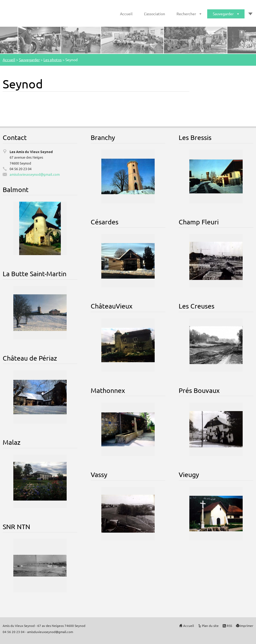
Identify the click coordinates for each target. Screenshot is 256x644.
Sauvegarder (223, 14)
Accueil (126, 14)
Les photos (53, 60)
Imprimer (247, 626)
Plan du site (210, 626)
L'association (155, 14)
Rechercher (186, 14)
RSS (229, 626)
